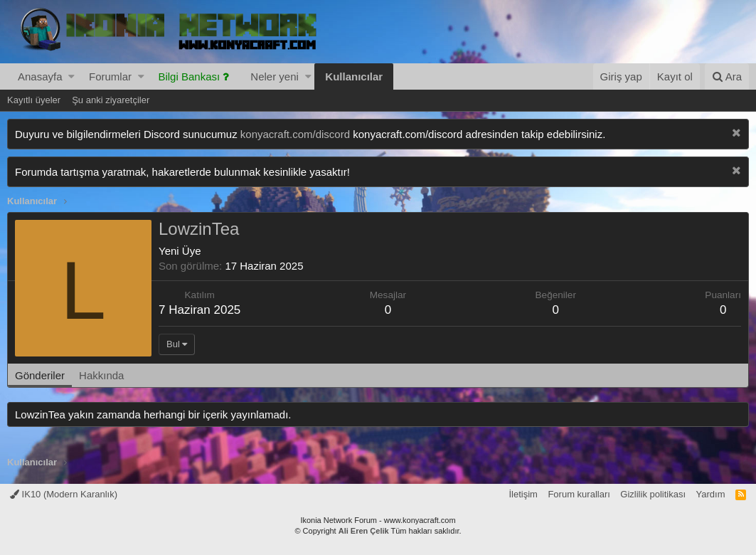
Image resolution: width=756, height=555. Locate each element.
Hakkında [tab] (101, 375)
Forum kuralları (579, 494)
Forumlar (110, 76)
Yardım (711, 494)
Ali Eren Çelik (364, 531)
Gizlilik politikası (653, 494)
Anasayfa (40, 76)
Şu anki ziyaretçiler (111, 100)
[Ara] (727, 76)
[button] (71, 76)
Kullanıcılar (354, 76)
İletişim (523, 494)
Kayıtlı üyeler (34, 100)
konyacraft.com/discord (295, 134)
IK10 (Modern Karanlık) (64, 494)
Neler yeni (275, 76)
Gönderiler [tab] (40, 375)
